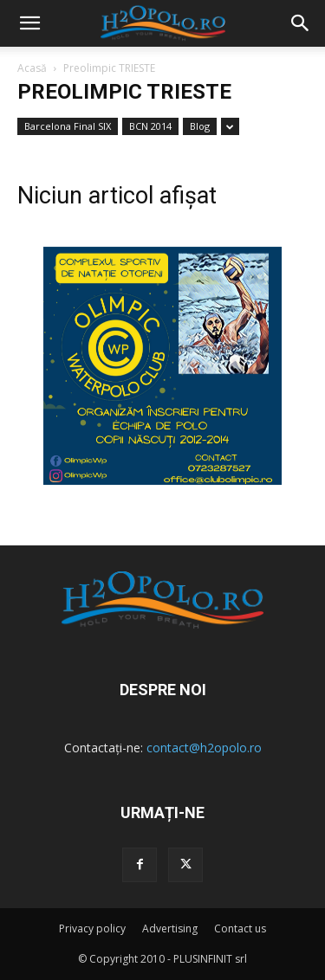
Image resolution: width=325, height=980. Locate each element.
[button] (301, 23)
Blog (200, 126)
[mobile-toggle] (29, 23)
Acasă (32, 68)
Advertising (170, 928)
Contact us (240, 928)
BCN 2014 (150, 126)
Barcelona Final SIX (68, 126)
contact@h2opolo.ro (204, 748)
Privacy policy (92, 928)
